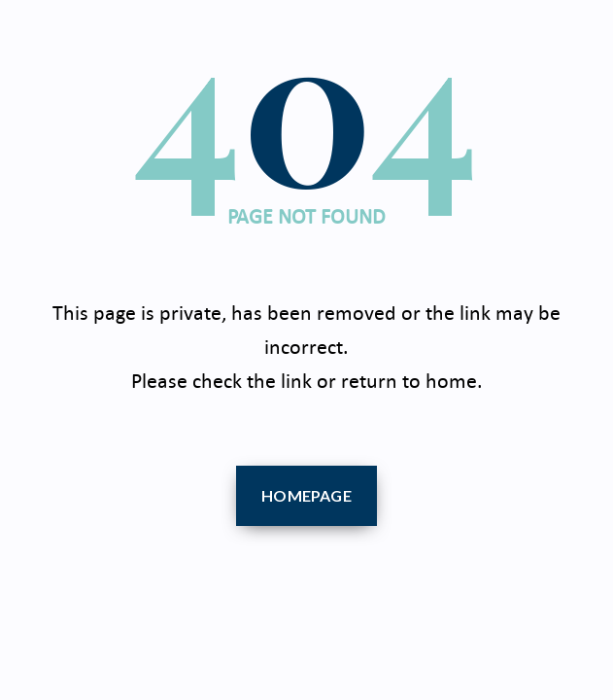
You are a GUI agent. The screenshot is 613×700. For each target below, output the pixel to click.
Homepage (306, 495)
